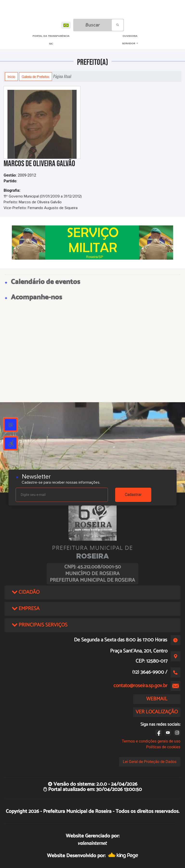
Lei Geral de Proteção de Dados (150, 762)
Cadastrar (133, 495)
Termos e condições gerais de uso (151, 741)
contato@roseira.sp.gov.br (140, 686)
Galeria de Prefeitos (36, 77)
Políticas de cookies (163, 747)
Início (11, 77)
